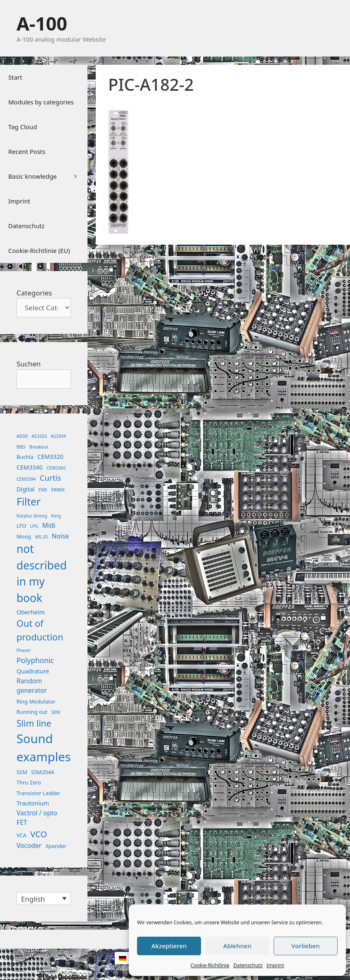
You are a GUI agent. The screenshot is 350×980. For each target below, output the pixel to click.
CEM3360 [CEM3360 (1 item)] (56, 468)
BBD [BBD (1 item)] (21, 447)
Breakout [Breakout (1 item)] (39, 447)
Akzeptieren (169, 946)
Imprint (275, 965)
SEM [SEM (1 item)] (56, 712)
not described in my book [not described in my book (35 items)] (42, 573)
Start (15, 77)
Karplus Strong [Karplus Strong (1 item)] (32, 516)
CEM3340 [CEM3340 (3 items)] (30, 467)
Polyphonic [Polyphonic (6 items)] (35, 660)
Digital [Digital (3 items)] (26, 489)
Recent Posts (27, 151)
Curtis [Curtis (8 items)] (50, 478)
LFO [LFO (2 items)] (21, 526)
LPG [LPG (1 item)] (34, 526)
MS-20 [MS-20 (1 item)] (41, 537)
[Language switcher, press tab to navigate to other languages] (44, 899)
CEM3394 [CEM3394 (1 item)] (26, 479)
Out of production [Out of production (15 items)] (40, 630)
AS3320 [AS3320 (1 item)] (39, 436)
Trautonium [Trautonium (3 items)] (33, 803)
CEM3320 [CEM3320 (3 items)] (51, 457)
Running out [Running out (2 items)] (32, 712)
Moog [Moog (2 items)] (24, 536)
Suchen (29, 364)
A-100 (42, 23)
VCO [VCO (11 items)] (39, 834)
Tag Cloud (23, 127)
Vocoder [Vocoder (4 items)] (29, 845)
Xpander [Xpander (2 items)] (56, 846)
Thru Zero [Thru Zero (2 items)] (29, 782)
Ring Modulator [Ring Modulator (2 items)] (36, 701)
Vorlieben (305, 946)
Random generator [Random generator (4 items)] (32, 686)
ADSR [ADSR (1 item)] (22, 436)
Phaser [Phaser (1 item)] (24, 650)
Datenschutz (248, 965)
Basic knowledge (48, 176)
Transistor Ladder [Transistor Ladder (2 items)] (38, 793)
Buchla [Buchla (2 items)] (25, 457)
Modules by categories (41, 102)
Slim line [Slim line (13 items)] (34, 723)
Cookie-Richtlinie (210, 965)
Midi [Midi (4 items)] (49, 525)
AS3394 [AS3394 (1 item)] (58, 436)
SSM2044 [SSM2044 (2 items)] (42, 772)
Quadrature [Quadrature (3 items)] (33, 671)
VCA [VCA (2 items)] (21, 835)
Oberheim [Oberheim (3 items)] (31, 612)
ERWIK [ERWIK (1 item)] (58, 490)
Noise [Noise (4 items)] (60, 536)
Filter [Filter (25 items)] (28, 502)
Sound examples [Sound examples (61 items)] (44, 748)
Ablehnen (238, 946)
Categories (34, 293)
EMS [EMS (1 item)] (43, 490)
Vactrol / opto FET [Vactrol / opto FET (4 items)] (37, 818)
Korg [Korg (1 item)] (56, 516)
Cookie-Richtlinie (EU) (39, 250)
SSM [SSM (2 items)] (22, 772)
